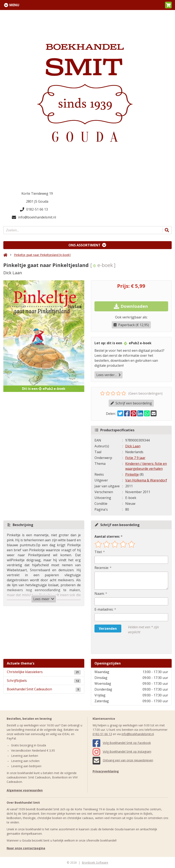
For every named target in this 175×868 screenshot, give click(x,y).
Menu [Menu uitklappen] (14, 5)
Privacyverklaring (106, 771)
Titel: (98, 552)
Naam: (99, 594)
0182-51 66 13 (34, 209)
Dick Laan (133, 446)
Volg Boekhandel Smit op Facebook (122, 743)
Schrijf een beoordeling (131, 403)
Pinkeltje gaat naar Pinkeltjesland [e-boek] (42, 255)
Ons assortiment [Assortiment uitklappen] (84, 245)
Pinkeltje (132, 474)
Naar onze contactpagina (26, 848)
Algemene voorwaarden (25, 790)
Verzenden (108, 629)
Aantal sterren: (107, 536)
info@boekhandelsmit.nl (34, 217)
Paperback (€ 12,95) (131, 325)
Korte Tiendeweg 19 (37, 193)
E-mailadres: (104, 609)
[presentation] (121, 644)
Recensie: (102, 568)
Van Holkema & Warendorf (146, 480)
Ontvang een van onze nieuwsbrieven (123, 760)
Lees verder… (109, 375)
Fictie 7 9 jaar (135, 458)
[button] (168, 5)
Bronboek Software (95, 862)
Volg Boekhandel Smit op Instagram (122, 751)
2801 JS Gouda (37, 201)
